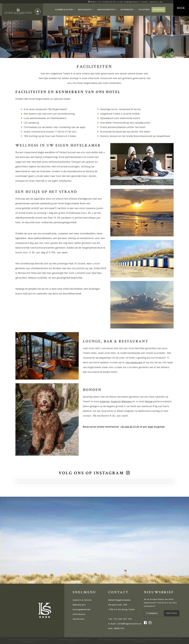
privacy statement (106, 640)
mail (151, 427)
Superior (105, 401)
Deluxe (149, 401)
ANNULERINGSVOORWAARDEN (127, 640)
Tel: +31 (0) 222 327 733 (107, 2)
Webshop (158, 10)
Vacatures (154, 2)
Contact (145, 2)
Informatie (127, 10)
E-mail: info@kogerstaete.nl (129, 2)
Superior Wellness (121, 401)
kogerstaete (30, 640)
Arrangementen (106, 10)
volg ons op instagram (91, 473)
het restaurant (134, 362)
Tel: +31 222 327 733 (120, 619)
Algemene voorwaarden (151, 640)
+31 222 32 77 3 (129, 427)
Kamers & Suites (64, 10)
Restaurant (85, 10)
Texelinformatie (139, 641)
